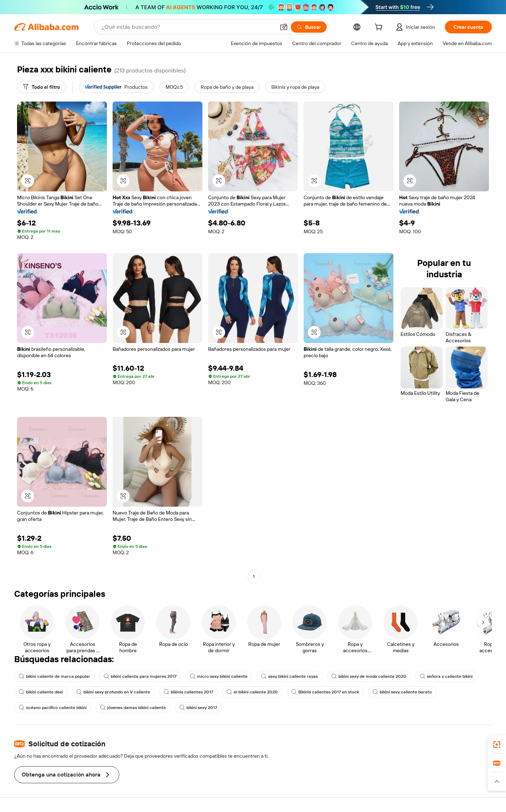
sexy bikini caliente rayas (289, 676)
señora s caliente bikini (446, 676)
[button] (284, 27)
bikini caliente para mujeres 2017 (140, 676)
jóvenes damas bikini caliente (133, 708)
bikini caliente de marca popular (55, 676)
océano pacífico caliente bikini (53, 708)
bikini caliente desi (41, 692)
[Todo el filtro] (42, 87)
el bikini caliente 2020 (252, 692)
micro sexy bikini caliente (219, 676)
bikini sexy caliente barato (402, 692)
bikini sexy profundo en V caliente (113, 692)
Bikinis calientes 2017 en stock (325, 692)
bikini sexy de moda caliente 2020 (369, 676)
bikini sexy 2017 (198, 708)
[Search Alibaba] (188, 27)
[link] (497, 745)
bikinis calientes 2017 (188, 692)
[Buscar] (309, 27)
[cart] (380, 28)
